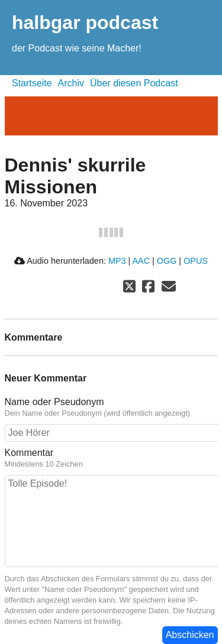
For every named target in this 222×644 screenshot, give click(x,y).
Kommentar (111, 458)
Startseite (32, 83)
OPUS (196, 261)
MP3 (117, 261)
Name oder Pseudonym (111, 407)
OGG (167, 261)
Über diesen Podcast (134, 83)
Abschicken (190, 635)
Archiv (71, 83)
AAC (141, 261)
